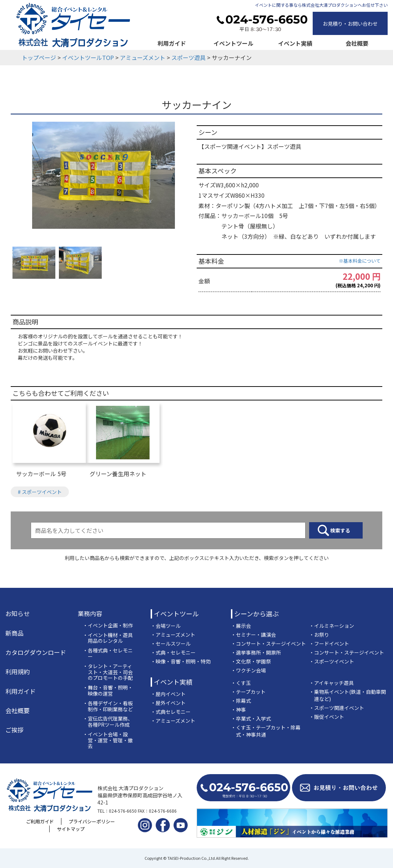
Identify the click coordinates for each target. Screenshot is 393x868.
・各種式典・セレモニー (108, 653)
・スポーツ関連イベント (337, 708)
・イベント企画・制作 (108, 625)
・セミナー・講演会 (253, 635)
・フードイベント (329, 644)
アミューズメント (143, 57)
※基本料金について (360, 261)
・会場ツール (166, 626)
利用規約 (17, 672)
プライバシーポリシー (92, 821)
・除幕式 (241, 701)
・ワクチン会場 (248, 670)
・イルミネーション (332, 626)
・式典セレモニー (171, 712)
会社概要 (357, 43)
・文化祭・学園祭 (251, 661)
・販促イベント (327, 717)
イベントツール (233, 43)
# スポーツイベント (40, 492)
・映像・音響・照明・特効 (181, 661)
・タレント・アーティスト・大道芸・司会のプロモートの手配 (108, 672)
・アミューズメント (173, 635)
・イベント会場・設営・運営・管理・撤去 (108, 740)
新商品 (14, 633)
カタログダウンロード (36, 652)
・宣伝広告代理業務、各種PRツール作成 (108, 722)
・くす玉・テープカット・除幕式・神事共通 (266, 731)
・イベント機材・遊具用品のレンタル (108, 638)
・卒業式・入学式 (251, 718)
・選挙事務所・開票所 (256, 652)
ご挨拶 (14, 730)
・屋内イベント (168, 694)
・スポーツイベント (332, 661)
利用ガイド (172, 43)
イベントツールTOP (88, 57)
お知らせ (17, 614)
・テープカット (248, 692)
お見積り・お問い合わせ (350, 24)
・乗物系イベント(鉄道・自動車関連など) (347, 695)
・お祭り (319, 635)
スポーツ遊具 (188, 57)
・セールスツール (171, 644)
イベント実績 (295, 43)
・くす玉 (241, 683)
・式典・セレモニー (173, 652)
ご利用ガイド (40, 821)
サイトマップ (71, 829)
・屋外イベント (168, 703)
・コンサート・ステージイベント (268, 644)
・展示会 (241, 626)
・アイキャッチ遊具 (331, 683)
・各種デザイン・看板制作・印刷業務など (108, 706)
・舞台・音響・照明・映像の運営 (108, 691)
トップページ (39, 57)
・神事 (238, 710)
